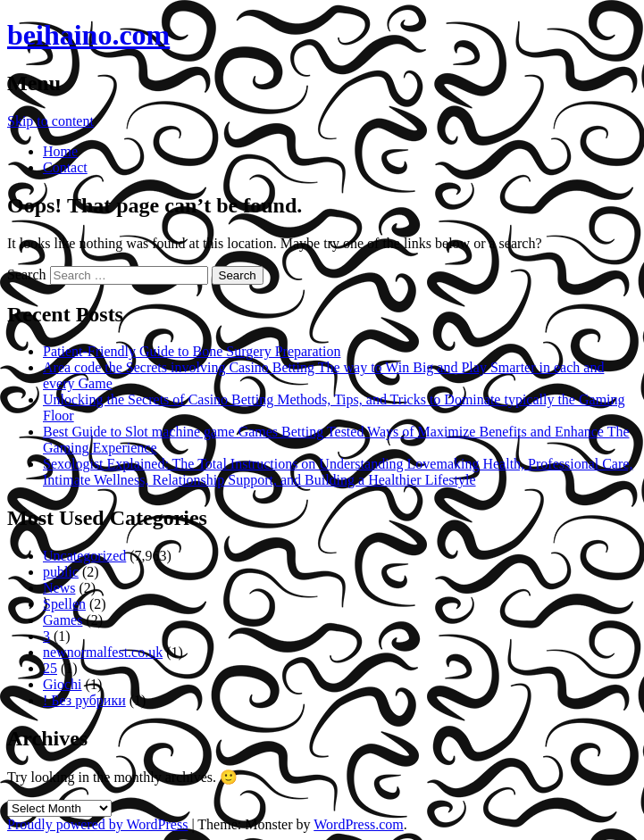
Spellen (64, 604)
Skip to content (50, 121)
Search (27, 274)
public (61, 572)
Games (63, 620)
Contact (65, 167)
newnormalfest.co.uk (103, 652)
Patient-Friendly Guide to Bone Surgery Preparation (192, 351)
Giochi (63, 684)
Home (60, 151)
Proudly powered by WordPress (97, 824)
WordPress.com (358, 824)
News (59, 588)
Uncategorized (84, 556)
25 (50, 668)
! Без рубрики (84, 700)
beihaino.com (88, 35)
